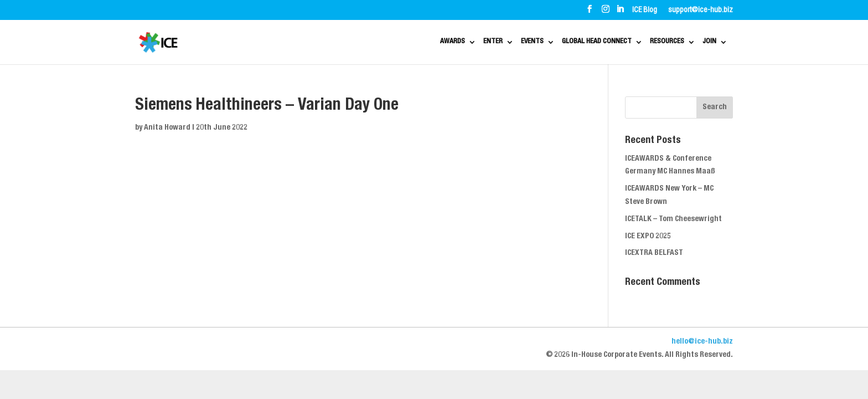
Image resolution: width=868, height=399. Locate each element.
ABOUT (174, 10)
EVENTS (480, 42)
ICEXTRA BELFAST (654, 253)
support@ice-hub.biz (701, 11)
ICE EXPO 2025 (648, 237)
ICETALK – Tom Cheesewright (673, 219)
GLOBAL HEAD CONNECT (565, 42)
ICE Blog (645, 11)
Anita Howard (167, 128)
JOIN (713, 42)
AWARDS (374, 42)
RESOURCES (657, 42)
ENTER (428, 42)
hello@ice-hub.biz (702, 342)
